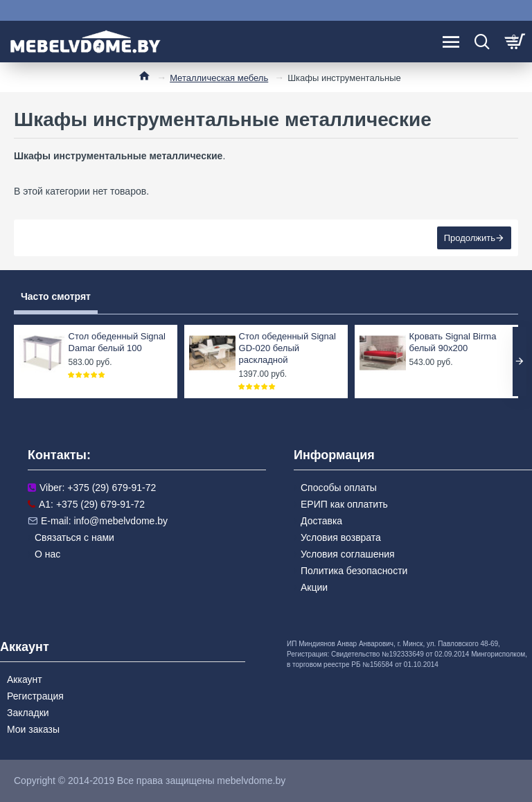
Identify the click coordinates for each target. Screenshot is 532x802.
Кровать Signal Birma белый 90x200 (453, 342)
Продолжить (470, 238)
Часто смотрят (56, 296)
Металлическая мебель (219, 78)
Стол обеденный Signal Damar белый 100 (117, 342)
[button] (520, 362)
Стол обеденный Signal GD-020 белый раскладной (287, 348)
